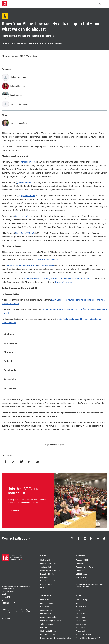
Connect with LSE (16, 538)
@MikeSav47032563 (24, 233)
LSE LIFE (44, 628)
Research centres (82, 581)
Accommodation (46, 603)
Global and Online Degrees (50, 570)
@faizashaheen (24, 182)
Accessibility (54, 379)
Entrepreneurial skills (48, 617)
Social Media (54, 370)
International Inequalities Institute (21, 265)
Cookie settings (82, 600)
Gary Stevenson (17, 95)
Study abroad (45, 588)
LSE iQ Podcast (82, 574)
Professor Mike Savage (20, 123)
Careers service (46, 610)
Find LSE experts (82, 577)
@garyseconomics (26, 196)
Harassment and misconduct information (55, 638)
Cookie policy (81, 624)
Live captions (54, 343)
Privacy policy (81, 631)
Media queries (81, 607)
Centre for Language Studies (51, 621)
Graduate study (46, 567)
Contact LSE (81, 617)
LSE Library (44, 607)
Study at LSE (45, 560)
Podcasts (54, 361)
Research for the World (84, 567)
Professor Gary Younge (20, 104)
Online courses (46, 577)
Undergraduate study (48, 564)
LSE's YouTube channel (47, 260)
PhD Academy (46, 614)
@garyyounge (21, 216)
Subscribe (15, 510)
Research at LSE (82, 560)
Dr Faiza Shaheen (17, 86)
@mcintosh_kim (28, 162)
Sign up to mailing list (54, 445)
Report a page (81, 621)
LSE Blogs (54, 334)
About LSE (80, 603)
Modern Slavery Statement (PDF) (88, 638)
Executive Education (48, 574)
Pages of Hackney (64, 282)
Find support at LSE (48, 635)
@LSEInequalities (46, 265)
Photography (54, 352)
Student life (45, 600)
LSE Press (80, 570)
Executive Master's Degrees (50, 581)
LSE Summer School (48, 584)
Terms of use (81, 628)
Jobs (78, 610)
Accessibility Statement (85, 635)
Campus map (81, 614)
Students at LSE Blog (48, 631)
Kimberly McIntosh (18, 77)
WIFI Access (54, 388)
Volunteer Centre (46, 624)
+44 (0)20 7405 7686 (10, 603)
